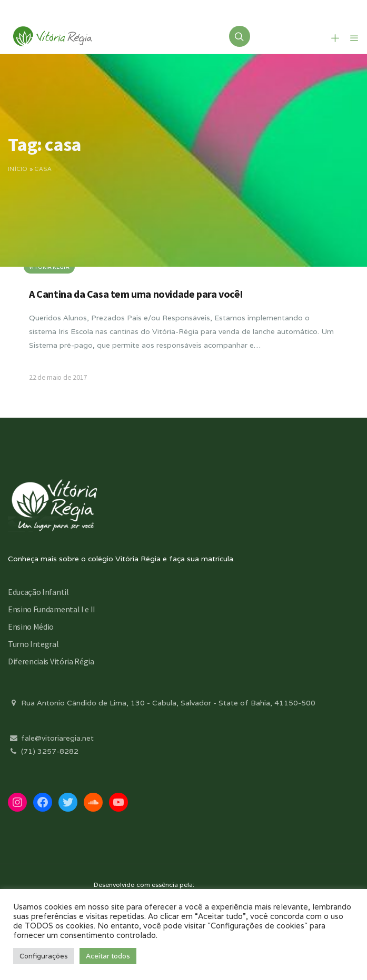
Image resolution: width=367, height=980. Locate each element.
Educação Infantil (38, 592)
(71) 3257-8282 (43, 751)
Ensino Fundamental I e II (52, 609)
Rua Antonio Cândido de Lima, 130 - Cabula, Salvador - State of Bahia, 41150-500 (162, 703)
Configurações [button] (44, 956)
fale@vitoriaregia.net (51, 738)
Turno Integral (33, 644)
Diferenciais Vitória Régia (51, 661)
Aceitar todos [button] (108, 956)
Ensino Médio (31, 627)
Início (18, 169)
